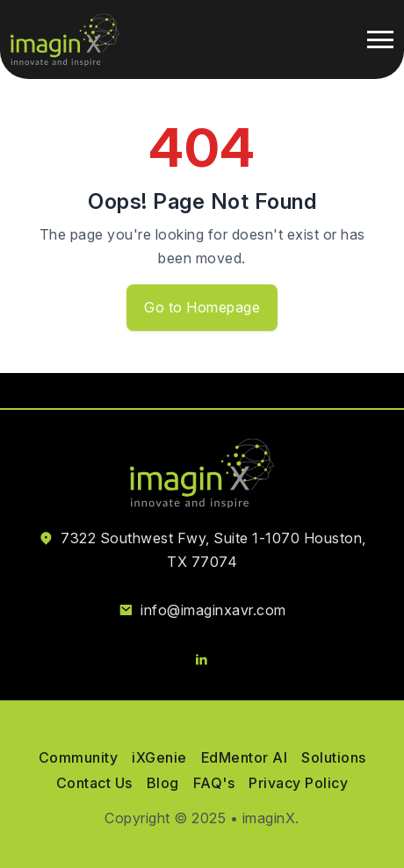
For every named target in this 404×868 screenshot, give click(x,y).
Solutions (334, 757)
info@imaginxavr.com (213, 610)
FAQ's (214, 783)
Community (79, 757)
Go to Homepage (202, 307)
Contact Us (94, 783)
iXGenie (159, 757)
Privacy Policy (298, 783)
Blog (163, 783)
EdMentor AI (245, 757)
